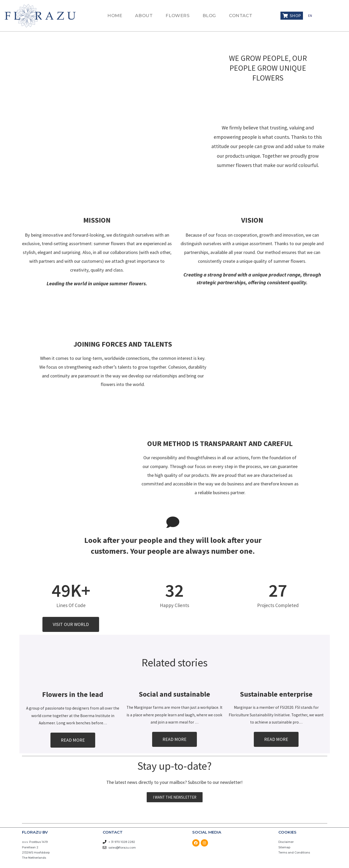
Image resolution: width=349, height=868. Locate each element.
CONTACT (241, 16)
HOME (115, 16)
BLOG (209, 16)
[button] (71, 624)
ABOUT (144, 16)
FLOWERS (177, 16)
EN (310, 16)
